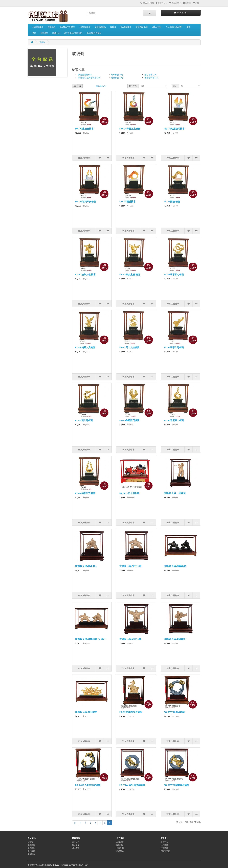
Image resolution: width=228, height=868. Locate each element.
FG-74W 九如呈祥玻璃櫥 (88, 785)
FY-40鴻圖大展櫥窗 (85, 347)
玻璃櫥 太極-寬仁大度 (130, 566)
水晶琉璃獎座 (38, 27)
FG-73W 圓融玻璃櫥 (174, 712)
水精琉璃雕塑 (85, 27)
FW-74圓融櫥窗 (128, 201)
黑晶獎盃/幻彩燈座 (67, 27)
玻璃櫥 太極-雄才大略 (130, 639)
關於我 (30, 842)
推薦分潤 (120, 848)
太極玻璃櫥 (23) (151, 78)
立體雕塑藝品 (100, 27)
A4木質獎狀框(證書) (174, 27)
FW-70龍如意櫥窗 (84, 129)
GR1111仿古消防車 (129, 493)
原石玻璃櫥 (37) (85, 75)
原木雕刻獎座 (126, 27)
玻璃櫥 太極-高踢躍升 (175, 639)
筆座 (34, 33)
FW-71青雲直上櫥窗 (130, 129)
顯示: (175, 86)
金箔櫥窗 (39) (150, 75)
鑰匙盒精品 (157, 27)
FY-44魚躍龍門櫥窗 (129, 420)
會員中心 (164, 842)
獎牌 (188, 27)
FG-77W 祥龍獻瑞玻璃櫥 (176, 785)
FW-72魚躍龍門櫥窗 (174, 129)
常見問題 (31, 854)
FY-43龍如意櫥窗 (84, 420)
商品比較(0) (101, 86)
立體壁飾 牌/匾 (142, 27)
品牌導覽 (120, 842)
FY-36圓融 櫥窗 (172, 201)
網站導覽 (76, 848)
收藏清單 (164, 848)
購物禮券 (120, 845)
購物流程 (31, 845)
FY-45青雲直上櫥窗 (174, 420)
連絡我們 (76, 842)
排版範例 (31, 848)
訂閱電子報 (165, 851)
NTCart (85, 865)
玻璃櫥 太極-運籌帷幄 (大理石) (91, 639)
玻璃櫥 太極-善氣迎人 (86, 566)
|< (75, 823)
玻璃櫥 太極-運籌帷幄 (175, 566)
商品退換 (76, 845)
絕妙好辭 (31, 851)
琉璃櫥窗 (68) (117, 75)
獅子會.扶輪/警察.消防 (73, 33)
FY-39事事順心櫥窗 (174, 274)
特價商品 (120, 851)
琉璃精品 (51, 27)
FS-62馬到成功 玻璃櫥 (131, 712)
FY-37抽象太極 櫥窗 (85, 274)
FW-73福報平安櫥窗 (85, 201)
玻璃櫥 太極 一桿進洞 (175, 493)
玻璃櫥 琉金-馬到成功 (86, 712)
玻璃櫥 (113, 27)
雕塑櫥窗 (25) (117, 78)
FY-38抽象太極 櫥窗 (130, 274)
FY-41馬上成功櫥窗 (129, 347)
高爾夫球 (56, 33)
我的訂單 (164, 845)
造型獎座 (44, 33)
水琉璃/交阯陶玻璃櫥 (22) (89, 78)
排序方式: (133, 86)
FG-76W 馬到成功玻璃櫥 (132, 785)
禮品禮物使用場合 (94, 33)
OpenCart (76, 865)
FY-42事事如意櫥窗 (174, 347)
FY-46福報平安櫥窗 (85, 493)
